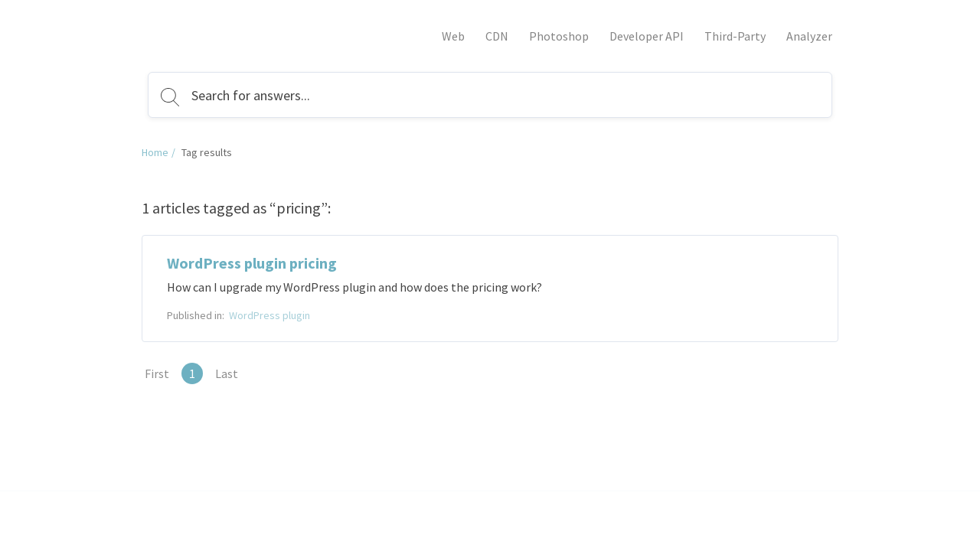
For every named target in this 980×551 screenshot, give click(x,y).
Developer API (647, 36)
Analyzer (809, 36)
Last (227, 373)
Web (453, 36)
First (157, 373)
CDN (497, 36)
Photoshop (559, 36)
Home (155, 152)
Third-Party (735, 36)
